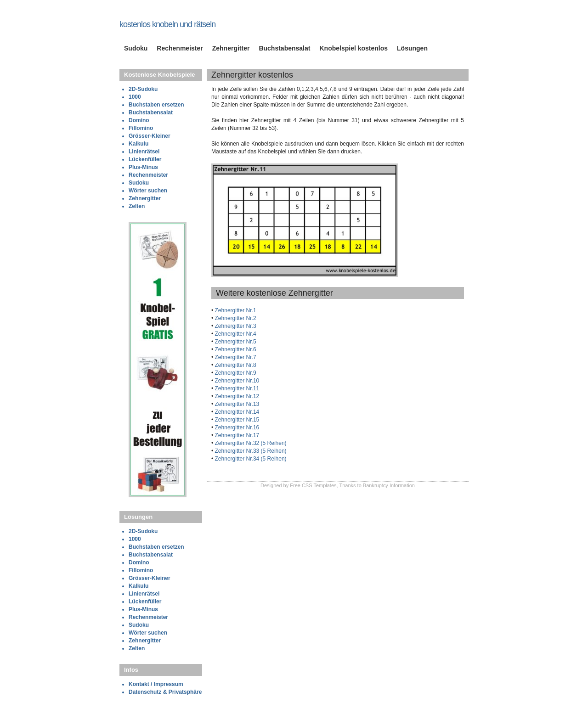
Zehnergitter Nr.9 (235, 373)
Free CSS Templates (313, 485)
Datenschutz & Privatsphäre (165, 692)
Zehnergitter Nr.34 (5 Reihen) (250, 459)
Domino (139, 120)
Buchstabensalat (284, 48)
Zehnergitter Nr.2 (235, 318)
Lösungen (412, 48)
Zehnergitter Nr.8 (235, 365)
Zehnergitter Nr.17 (236, 435)
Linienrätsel (144, 152)
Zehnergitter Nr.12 (236, 396)
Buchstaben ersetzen (156, 105)
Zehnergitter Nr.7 (235, 357)
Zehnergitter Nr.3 (235, 326)
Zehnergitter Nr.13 (236, 404)
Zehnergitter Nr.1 (235, 310)
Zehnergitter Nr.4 (235, 334)
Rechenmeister (180, 48)
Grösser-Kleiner (150, 136)
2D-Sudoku (143, 89)
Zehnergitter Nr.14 (236, 412)
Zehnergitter (231, 48)
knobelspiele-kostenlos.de (174, 15)
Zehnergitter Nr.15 (236, 420)
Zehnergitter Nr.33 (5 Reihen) (250, 451)
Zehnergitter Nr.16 (236, 427)
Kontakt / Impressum (156, 684)
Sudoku (136, 48)
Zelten (137, 206)
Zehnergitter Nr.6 (235, 349)
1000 (135, 97)
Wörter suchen (148, 191)
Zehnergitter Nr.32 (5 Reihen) (250, 443)
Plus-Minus (143, 167)
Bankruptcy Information (389, 485)
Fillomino (141, 128)
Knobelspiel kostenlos (353, 48)
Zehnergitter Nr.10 (236, 381)
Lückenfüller (145, 159)
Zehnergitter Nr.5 (235, 342)
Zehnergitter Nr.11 (236, 388)
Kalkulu (139, 144)
